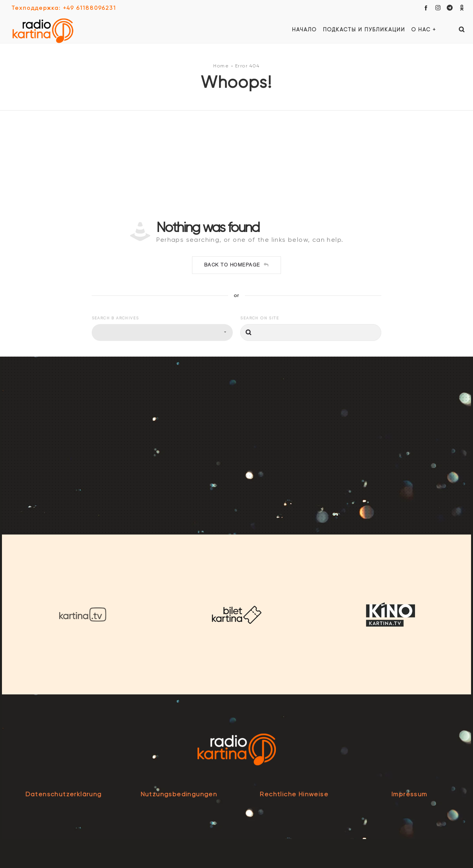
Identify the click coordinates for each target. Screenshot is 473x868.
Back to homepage (237, 265)
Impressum (410, 794)
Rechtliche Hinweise (294, 794)
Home (221, 66)
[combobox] (162, 333)
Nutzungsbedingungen (179, 794)
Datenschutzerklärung (64, 794)
